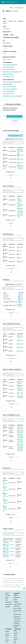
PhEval (15, 635)
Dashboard (17, 623)
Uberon (7, 634)
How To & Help (17, 608)
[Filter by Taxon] (14, 139)
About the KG (17, 619)
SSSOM (16, 640)
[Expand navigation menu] (24, 2)
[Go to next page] (14, 175)
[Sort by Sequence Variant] (14, 539)
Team (7, 598)
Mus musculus (7, 29)
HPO (6, 638)
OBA (6, 642)
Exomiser (16, 633)
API (15, 600)
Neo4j (16, 602)
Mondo (7, 631)
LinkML (15, 637)
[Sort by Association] (16, 147)
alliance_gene (7, 59)
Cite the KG (17, 617)
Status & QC (17, 606)
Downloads (17, 597)
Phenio (7, 640)
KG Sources (17, 621)
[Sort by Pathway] (23, 196)
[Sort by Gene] (7, 147)
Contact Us (8, 602)
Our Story (8, 596)
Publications (9, 604)
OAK (15, 642)
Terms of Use (17, 614)
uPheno (7, 636)
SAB (6, 600)
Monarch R (17, 604)
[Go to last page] (17, 175)
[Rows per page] (13, 172)
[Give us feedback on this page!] (24, 588)
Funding (7, 607)
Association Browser (17, 626)
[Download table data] (10, 178)
